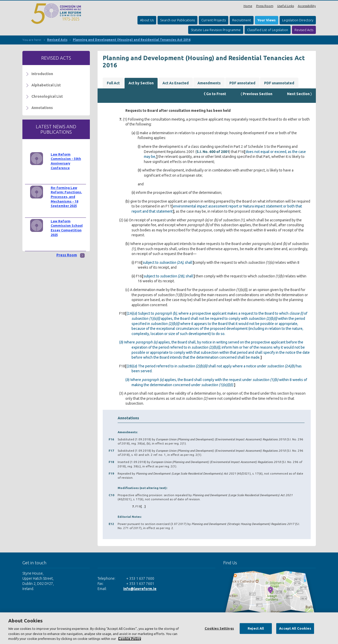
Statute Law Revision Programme (216, 30)
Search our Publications (177, 20)
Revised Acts (304, 30)
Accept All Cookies (295, 628)
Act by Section (141, 83)
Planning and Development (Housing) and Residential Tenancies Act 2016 (132, 40)
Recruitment (242, 20)
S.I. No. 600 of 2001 (213, 152)
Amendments (209, 83)
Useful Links (286, 6)
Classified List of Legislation (268, 30)
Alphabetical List (46, 85)
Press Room (265, 6)
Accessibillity (307, 6)
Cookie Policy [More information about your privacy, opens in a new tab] (130, 639)
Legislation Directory (298, 20)
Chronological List (47, 96)
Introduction (42, 74)
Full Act (113, 83)
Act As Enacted (176, 83)
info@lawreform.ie (140, 589)
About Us (147, 20)
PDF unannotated (279, 83)
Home (248, 6)
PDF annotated (242, 83)
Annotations (42, 108)
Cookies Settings (219, 628)
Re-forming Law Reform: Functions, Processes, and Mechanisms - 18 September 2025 (66, 197)
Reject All (256, 628)
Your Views (267, 20)
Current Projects (214, 20)
